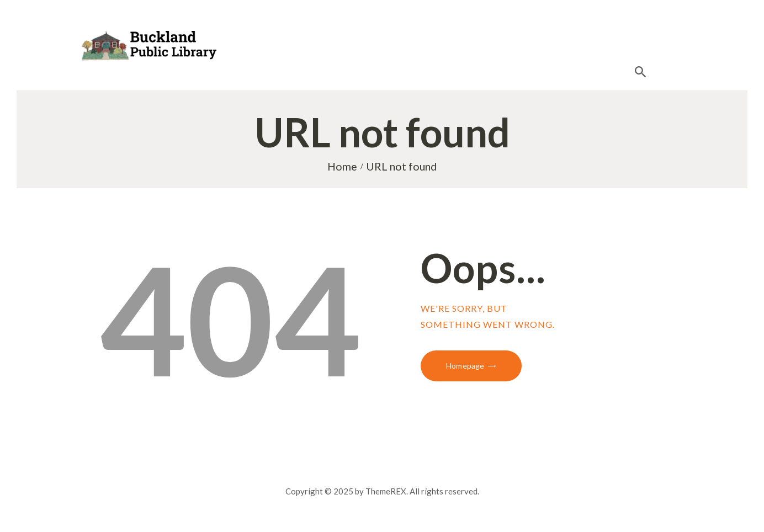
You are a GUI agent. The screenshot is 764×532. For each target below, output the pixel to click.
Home (342, 166)
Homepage (465, 366)
